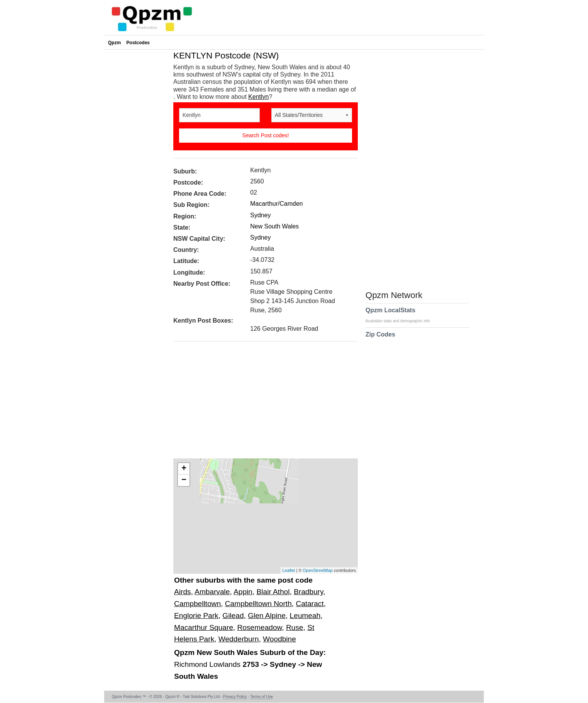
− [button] (184, 480)
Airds (183, 592)
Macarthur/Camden (277, 204)
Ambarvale (212, 592)
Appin (243, 592)
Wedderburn (238, 639)
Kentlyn (258, 97)
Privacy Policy (235, 697)
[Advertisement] (262, 403)
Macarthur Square (204, 627)
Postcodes (138, 43)
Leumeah (305, 616)
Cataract (310, 604)
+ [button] (184, 469)
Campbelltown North (258, 604)
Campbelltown (198, 604)
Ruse (295, 627)
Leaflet (289, 570)
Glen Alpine (267, 616)
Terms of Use (262, 697)
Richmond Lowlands (208, 664)
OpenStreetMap (318, 570)
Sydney (260, 215)
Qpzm (114, 43)
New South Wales (275, 226)
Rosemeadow (259, 627)
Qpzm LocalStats (401, 315)
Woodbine (279, 639)
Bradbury (308, 592)
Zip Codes (380, 339)
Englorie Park (196, 616)
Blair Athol (273, 592)
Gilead (233, 616)
